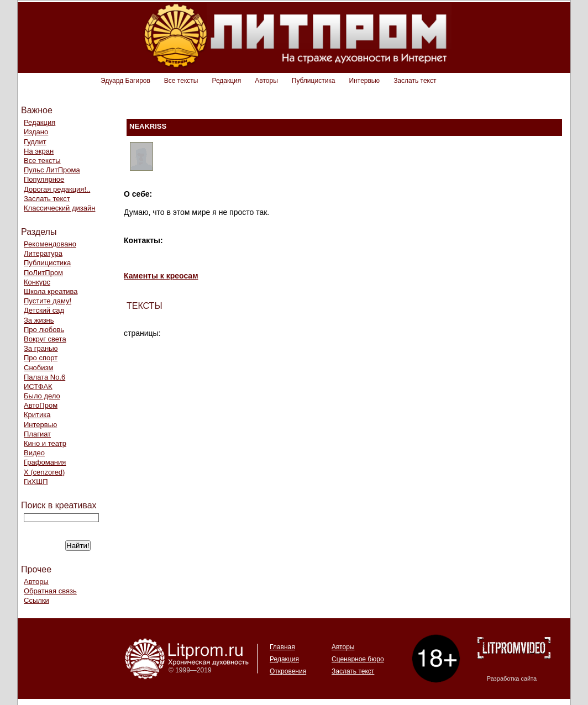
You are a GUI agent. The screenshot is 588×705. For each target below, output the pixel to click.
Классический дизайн (59, 208)
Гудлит (35, 142)
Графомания (45, 462)
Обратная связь (50, 591)
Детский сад (44, 310)
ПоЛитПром (43, 273)
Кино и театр (45, 443)
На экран (39, 151)
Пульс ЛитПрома (52, 170)
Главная (282, 647)
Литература (43, 253)
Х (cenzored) (44, 472)
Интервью (365, 81)
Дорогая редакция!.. (57, 189)
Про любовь (44, 330)
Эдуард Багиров (125, 81)
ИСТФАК (38, 386)
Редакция (226, 81)
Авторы (266, 81)
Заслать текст (415, 81)
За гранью (41, 348)
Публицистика (314, 81)
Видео (34, 453)
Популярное (44, 179)
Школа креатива (51, 291)
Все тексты (181, 81)
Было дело (42, 396)
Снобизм (38, 368)
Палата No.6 (44, 377)
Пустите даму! (48, 301)
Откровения (288, 671)
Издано (36, 132)
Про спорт (41, 358)
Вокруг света (45, 339)
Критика (37, 415)
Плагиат (37, 434)
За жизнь (39, 320)
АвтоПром (41, 405)
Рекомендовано (50, 244)
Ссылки (36, 600)
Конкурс (37, 282)
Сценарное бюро (358, 659)
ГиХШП (36, 482)
